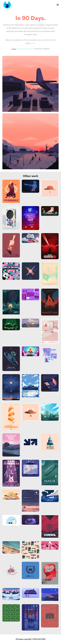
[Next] (56, 141)
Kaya (30, 49)
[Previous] (5, 141)
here (33, 43)
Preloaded (22, 49)
